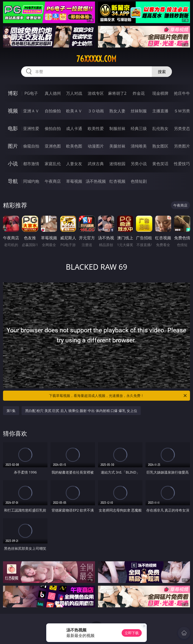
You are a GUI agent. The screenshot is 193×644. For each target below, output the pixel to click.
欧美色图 (74, 146)
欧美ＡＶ (74, 111)
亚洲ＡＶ (31, 111)
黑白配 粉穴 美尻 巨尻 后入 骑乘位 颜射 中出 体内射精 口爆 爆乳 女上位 (81, 411)
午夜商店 (53, 181)
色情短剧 (139, 181)
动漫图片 (96, 146)
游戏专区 (96, 93)
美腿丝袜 (117, 146)
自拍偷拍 (53, 111)
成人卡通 (74, 128)
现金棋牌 (160, 93)
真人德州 (53, 93)
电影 (13, 128)
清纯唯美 (139, 146)
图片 (13, 146)
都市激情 (31, 164)
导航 (13, 181)
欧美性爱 (96, 128)
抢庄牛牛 (182, 93)
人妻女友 (74, 164)
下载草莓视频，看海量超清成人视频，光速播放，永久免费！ (118, 396)
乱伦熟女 (160, 128)
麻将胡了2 (117, 93)
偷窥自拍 (31, 146)
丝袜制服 (139, 111)
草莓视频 (74, 181)
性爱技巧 (182, 164)
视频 (13, 111)
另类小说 (139, 164)
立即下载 (132, 633)
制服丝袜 (117, 128)
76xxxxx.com (96, 59)
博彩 (13, 93)
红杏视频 (117, 181)
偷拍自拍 (53, 128)
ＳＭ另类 (182, 111)
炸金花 (139, 93)
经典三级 (139, 128)
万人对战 (74, 93)
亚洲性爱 (31, 128)
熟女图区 (160, 146)
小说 (13, 164)
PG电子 (31, 93)
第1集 (11, 411)
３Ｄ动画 (96, 111)
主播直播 (160, 111)
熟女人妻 (117, 111)
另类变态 (182, 128)
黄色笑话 (160, 164)
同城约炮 (31, 181)
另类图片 (182, 146)
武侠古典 (96, 164)
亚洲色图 (53, 146)
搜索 (162, 72)
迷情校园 (117, 164)
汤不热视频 (96, 181)
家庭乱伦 (53, 164)
